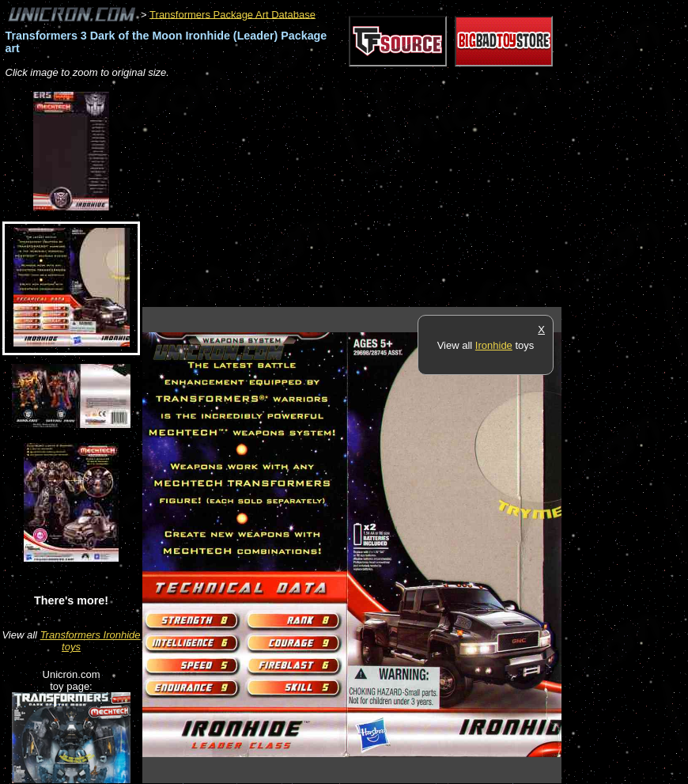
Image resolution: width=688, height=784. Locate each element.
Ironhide (494, 345)
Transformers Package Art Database (232, 14)
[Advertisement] (327, 194)
